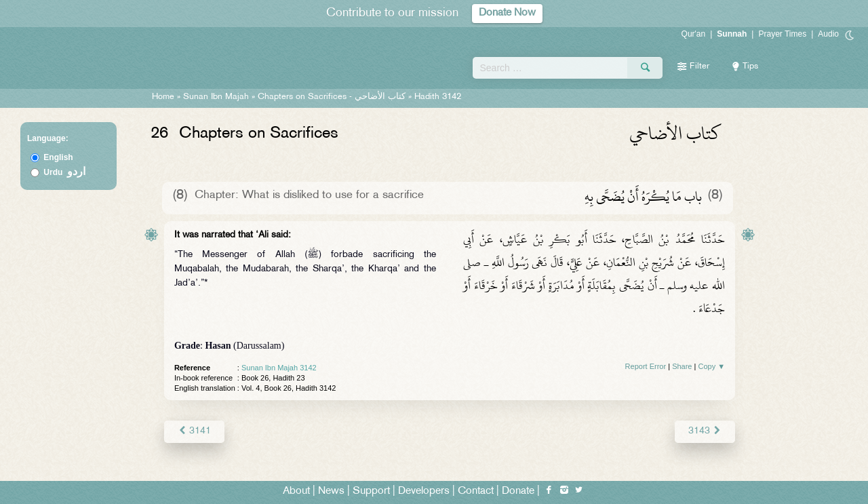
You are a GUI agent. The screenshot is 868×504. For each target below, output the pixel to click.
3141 (194, 431)
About (296, 491)
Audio (828, 34)
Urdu (64, 172)
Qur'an (694, 34)
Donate (518, 491)
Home (163, 97)
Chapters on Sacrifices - (333, 97)
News (331, 491)
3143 (705, 431)
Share (682, 366)
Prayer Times (782, 34)
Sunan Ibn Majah (216, 97)
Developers (424, 491)
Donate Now (507, 13)
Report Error (646, 366)
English (58, 157)
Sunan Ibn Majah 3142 (279, 368)
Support (371, 491)
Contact (476, 491)
